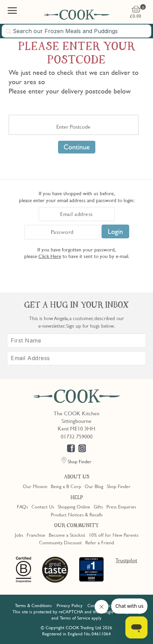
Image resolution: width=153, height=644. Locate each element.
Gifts (98, 506)
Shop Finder (119, 486)
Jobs (19, 535)
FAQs (22, 506)
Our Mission (35, 486)
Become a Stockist (67, 535)
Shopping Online (74, 506)
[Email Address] (76, 358)
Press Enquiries (121, 506)
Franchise (36, 535)
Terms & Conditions (33, 605)
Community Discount (60, 542)
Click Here (50, 256)
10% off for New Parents (114, 535)
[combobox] (76, 31)
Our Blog (94, 486)
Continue (77, 147)
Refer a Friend (100, 542)
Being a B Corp (66, 486)
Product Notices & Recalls (77, 514)
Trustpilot (126, 560)
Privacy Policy (70, 605)
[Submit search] (9, 31)
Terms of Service (75, 618)
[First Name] (76, 341)
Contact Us (43, 506)
